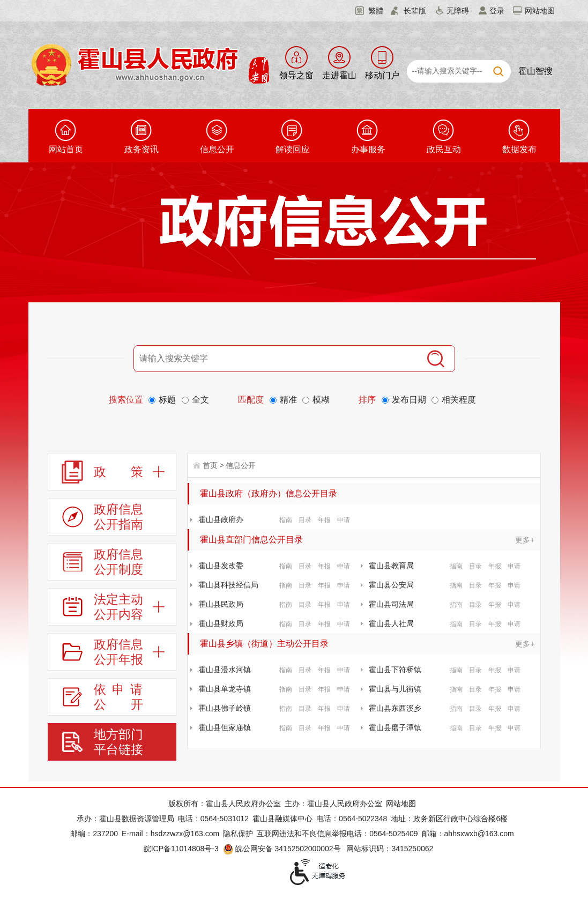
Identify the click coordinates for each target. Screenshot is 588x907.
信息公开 (217, 149)
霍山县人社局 (391, 623)
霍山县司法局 (391, 604)
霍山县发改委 (221, 566)
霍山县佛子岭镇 (225, 708)
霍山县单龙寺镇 (225, 689)
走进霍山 (339, 75)
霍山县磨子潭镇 (395, 727)
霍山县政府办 (221, 519)
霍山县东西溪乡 (395, 708)
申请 (344, 520)
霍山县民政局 (221, 604)
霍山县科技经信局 (228, 585)
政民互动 (444, 149)
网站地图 (540, 11)
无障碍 (458, 11)
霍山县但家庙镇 (225, 727)
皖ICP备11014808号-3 (181, 849)
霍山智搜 (535, 71)
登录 (497, 11)
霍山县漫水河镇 (225, 670)
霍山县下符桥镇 (395, 670)
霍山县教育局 (391, 566)
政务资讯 (142, 149)
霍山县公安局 (391, 585)
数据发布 (519, 149)
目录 (305, 520)
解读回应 (293, 149)
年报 (324, 520)
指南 (286, 520)
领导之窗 (296, 75)
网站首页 (66, 149)
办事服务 (368, 149)
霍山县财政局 (221, 623)
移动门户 (382, 75)
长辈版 (415, 11)
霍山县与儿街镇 (395, 689)
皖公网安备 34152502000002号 (283, 849)
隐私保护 (238, 834)
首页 (210, 465)
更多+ (525, 540)
